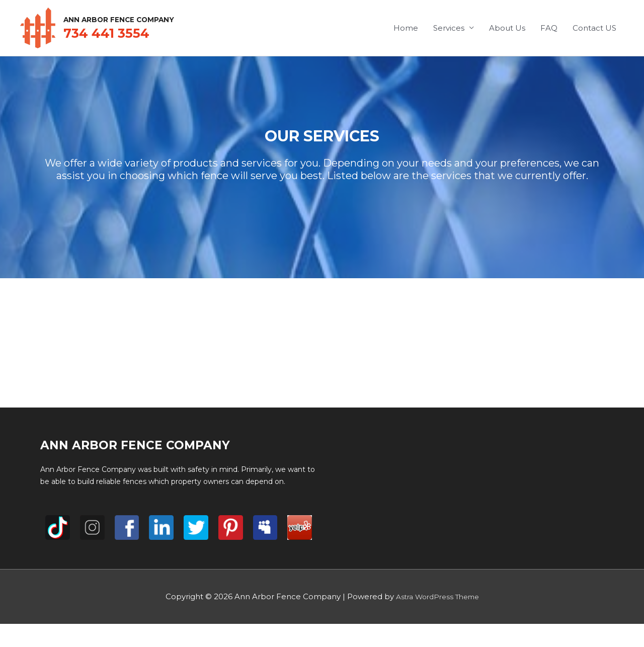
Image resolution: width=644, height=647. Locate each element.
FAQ (549, 28)
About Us (507, 28)
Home (406, 28)
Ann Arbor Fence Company (158, 18)
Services (449, 28)
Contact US (594, 28)
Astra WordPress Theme (437, 596)
